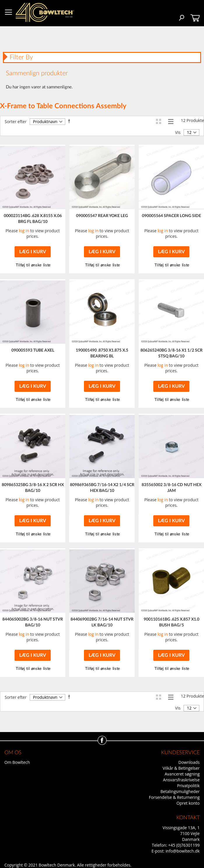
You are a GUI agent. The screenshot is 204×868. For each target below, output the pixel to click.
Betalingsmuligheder (180, 791)
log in (24, 231)
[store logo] (45, 12)
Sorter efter (16, 122)
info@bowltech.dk (183, 851)
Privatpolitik (188, 786)
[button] (102, 265)
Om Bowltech (17, 762)
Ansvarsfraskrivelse (181, 780)
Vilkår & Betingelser (181, 768)
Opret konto (188, 803)
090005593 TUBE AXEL (33, 350)
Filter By (21, 57)
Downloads (189, 762)
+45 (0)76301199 (184, 845)
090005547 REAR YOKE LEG (102, 216)
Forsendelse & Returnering (174, 797)
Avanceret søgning (182, 774)
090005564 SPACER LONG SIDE (172, 216)
